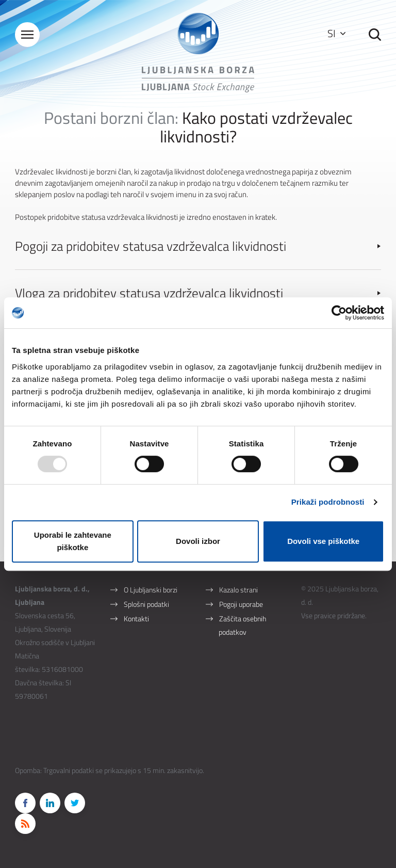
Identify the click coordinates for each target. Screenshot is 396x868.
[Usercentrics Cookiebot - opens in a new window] (339, 313)
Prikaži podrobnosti (328, 502)
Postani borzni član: (111, 118)
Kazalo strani (238, 590)
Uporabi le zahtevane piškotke (73, 541)
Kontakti (136, 618)
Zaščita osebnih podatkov (242, 625)
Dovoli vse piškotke (323, 541)
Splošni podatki (146, 604)
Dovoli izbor (198, 541)
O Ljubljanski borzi (151, 590)
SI (336, 33)
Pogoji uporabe (241, 604)
